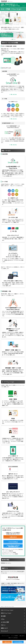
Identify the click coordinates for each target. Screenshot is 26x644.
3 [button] (14, 39)
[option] (13, 35)
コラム (3, 619)
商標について (4, 628)
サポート (3, 625)
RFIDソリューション (6, 613)
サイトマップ (4, 631)
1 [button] (11, 39)
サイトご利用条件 (15, 636)
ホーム (2, 12)
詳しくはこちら (14, 94)
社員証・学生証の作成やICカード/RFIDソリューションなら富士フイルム (10, 5)
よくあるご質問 (5, 622)
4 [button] (15, 39)
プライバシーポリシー (6, 636)
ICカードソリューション (7, 610)
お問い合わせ (22, 636)
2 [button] (12, 39)
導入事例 (3, 616)
